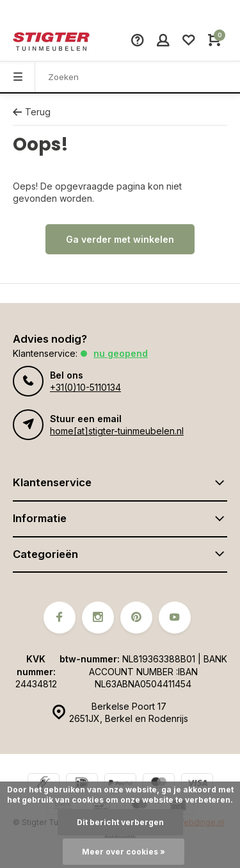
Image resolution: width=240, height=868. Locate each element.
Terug (32, 112)
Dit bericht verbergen (120, 822)
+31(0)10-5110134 (85, 387)
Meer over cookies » (124, 852)
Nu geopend (121, 353)
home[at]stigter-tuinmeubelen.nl (117, 431)
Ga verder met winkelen (120, 239)
